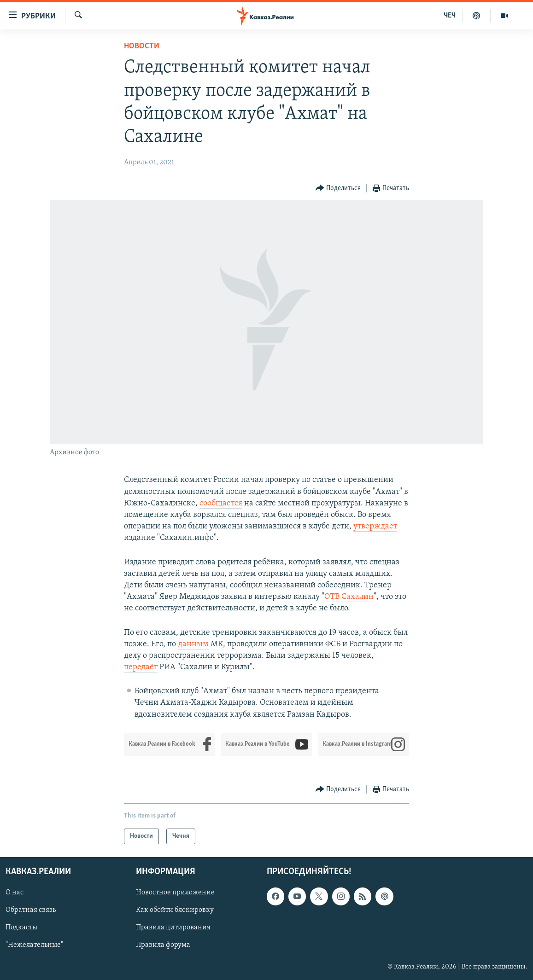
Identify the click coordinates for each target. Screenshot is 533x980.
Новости (142, 46)
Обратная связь (31, 910)
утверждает (375, 526)
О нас (15, 893)
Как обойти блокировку (175, 910)
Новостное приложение (175, 893)
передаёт (141, 667)
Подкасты (21, 928)
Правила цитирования (173, 928)
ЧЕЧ (450, 16)
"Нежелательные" (34, 945)
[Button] (338, 188)
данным (193, 644)
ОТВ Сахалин (349, 597)
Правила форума (163, 945)
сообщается (221, 503)
